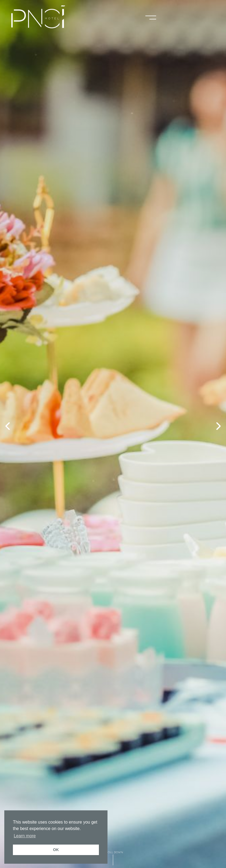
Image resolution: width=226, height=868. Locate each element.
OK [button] (56, 850)
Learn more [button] (25, 836)
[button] (151, 17)
